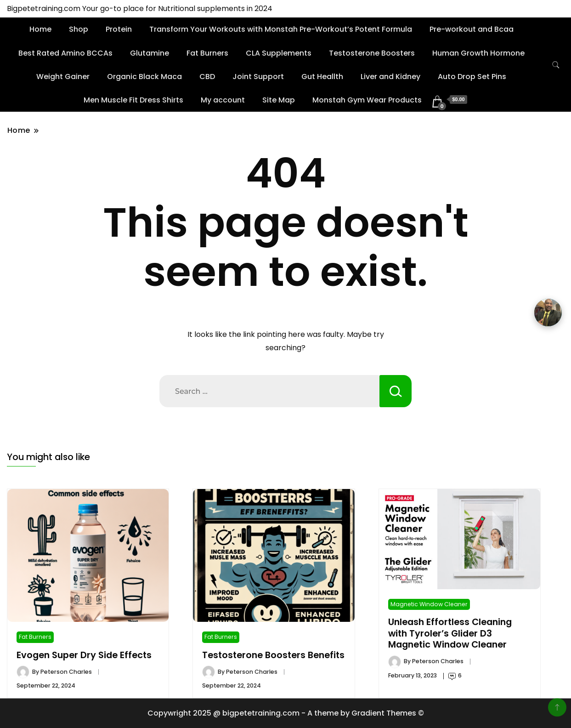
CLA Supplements (279, 53)
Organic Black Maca (144, 77)
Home (40, 29)
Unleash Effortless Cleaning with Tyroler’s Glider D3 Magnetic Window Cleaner (450, 633)
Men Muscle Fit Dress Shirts (133, 100)
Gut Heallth (322, 77)
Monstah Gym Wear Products (367, 100)
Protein (119, 29)
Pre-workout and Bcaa (472, 29)
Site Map (279, 100)
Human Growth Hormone (478, 53)
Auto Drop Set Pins (472, 77)
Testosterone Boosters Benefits (273, 655)
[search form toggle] (556, 65)
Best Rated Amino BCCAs (65, 53)
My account (223, 100)
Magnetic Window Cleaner (429, 604)
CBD (207, 77)
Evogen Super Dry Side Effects (84, 655)
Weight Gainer (63, 77)
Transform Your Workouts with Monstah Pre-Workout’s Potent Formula (281, 29)
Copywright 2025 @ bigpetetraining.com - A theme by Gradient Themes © (286, 713)
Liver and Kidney (390, 77)
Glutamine (150, 53)
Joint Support (258, 77)
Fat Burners (207, 53)
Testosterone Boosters (372, 53)
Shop (79, 29)
